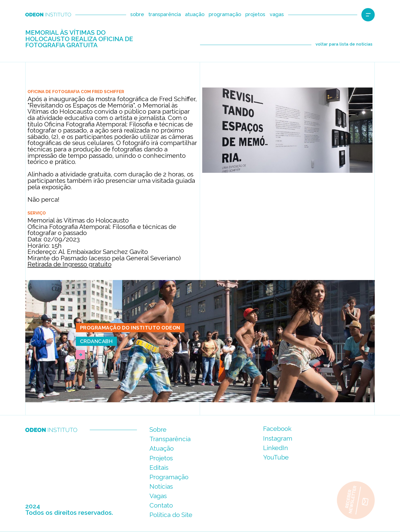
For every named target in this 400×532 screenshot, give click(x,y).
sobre (137, 14)
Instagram (278, 438)
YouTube (276, 457)
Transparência (170, 439)
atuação (195, 14)
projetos (255, 14)
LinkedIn (276, 448)
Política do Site (171, 515)
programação (225, 14)
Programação (169, 477)
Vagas (158, 496)
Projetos (161, 458)
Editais (159, 468)
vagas (277, 14)
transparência (165, 14)
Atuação (162, 448)
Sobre (158, 429)
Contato (161, 505)
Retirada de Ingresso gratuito (69, 264)
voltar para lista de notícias (344, 44)
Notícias (161, 486)
